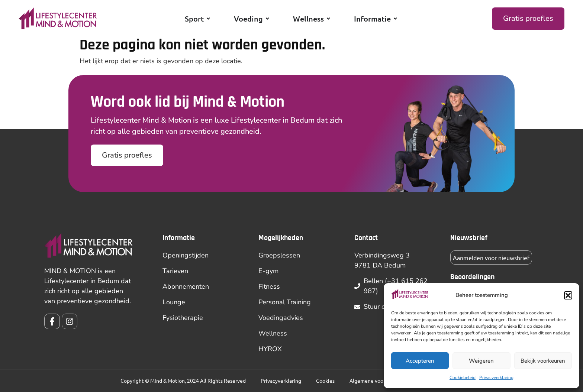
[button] (568, 295)
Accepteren (420, 361)
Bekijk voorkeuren (543, 361)
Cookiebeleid (463, 378)
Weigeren (481, 361)
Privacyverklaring (496, 378)
